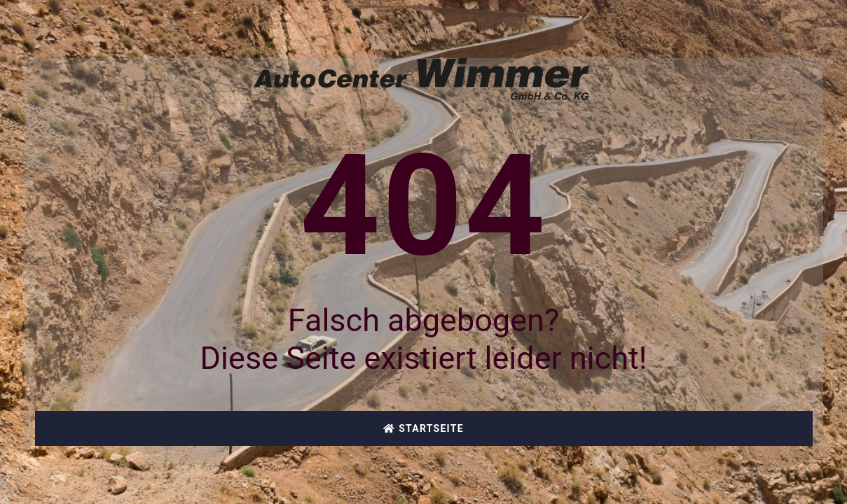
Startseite (423, 428)
